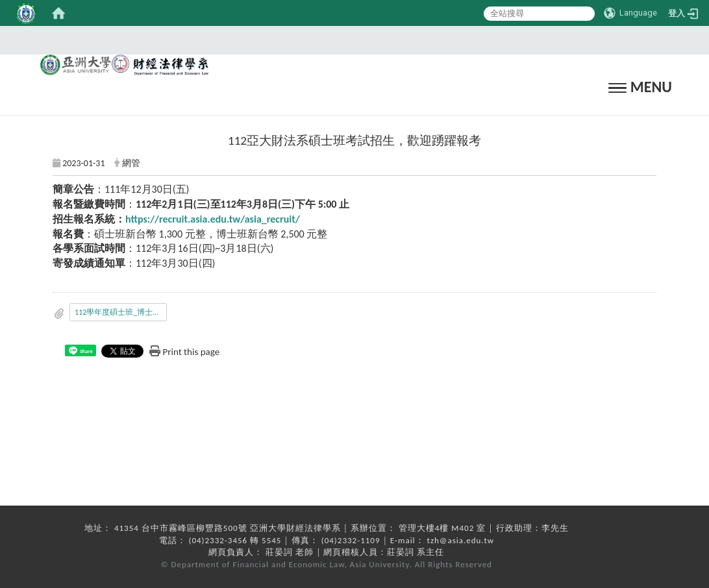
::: (351, 40)
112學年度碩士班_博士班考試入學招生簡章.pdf (121, 312)
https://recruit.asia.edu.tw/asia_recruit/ (213, 219)
